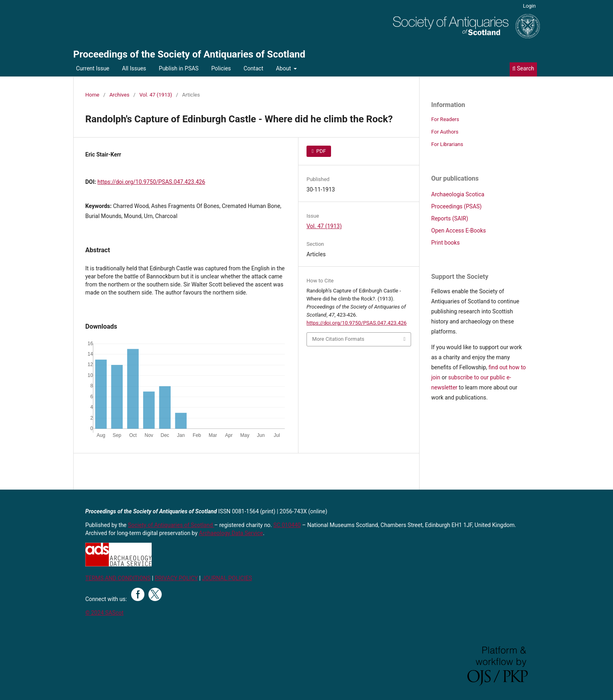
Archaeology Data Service (231, 533)
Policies (221, 68)
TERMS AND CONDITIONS (118, 578)
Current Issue (93, 68)
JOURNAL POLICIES (227, 578)
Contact (254, 68)
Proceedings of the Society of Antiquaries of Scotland (189, 54)
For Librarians (447, 144)
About (284, 68)
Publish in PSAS (179, 68)
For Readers (445, 119)
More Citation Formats (338, 339)
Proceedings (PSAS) (456, 206)
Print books (445, 243)
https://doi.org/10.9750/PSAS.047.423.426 (151, 182)
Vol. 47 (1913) (156, 95)
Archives (119, 95)
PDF (320, 151)
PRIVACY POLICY (176, 578)
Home (92, 95)
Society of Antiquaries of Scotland (171, 525)
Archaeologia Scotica (458, 194)
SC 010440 (287, 525)
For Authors (445, 132)
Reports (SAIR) (450, 218)
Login (529, 6)
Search (523, 68)
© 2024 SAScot (104, 613)
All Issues (134, 68)
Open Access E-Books (459, 231)
